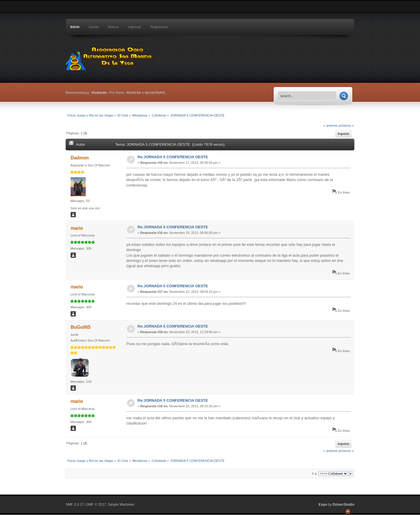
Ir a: (315, 474)
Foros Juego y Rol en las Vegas (109, 57)
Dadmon (80, 158)
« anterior (331, 125)
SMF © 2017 (96, 504)
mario (77, 228)
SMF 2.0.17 (75, 504)
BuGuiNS (80, 327)
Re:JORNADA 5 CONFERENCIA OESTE (173, 157)
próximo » (346, 125)
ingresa (134, 93)
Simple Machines (121, 504)
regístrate (155, 93)
